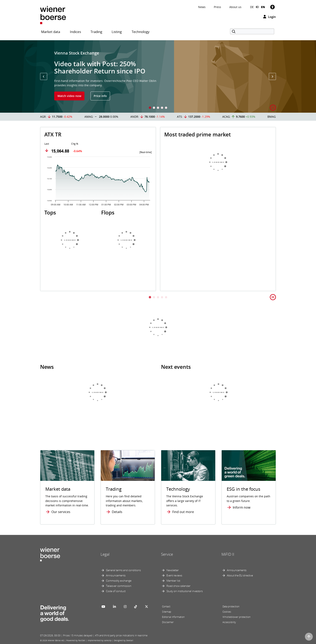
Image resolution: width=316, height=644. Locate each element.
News (202, 7)
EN (263, 7)
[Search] (252, 31)
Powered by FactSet (76, 640)
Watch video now (69, 96)
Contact (166, 606)
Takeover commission (119, 586)
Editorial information (173, 617)
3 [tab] (158, 108)
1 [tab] (150, 108)
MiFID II (228, 554)
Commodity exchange (119, 581)
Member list (173, 581)
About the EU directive (240, 575)
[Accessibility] (272, 7)
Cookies (227, 612)
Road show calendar (178, 586)
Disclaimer (168, 622)
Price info (100, 96)
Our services (61, 512)
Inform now (242, 507)
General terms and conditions (123, 570)
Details (117, 512)
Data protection (231, 606)
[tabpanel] (158, 76)
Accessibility (229, 622)
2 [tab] (154, 108)
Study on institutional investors (185, 591)
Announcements (116, 575)
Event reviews (174, 575)
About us (235, 7)
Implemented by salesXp (100, 640)
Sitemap (167, 612)
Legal (105, 554)
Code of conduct (116, 591)
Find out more (183, 512)
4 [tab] (162, 108)
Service (167, 554)
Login (270, 17)
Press (217, 7)
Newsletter (173, 570)
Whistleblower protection (236, 617)
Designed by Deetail (124, 640)
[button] (44, 77)
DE (252, 7)
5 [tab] (166, 108)
